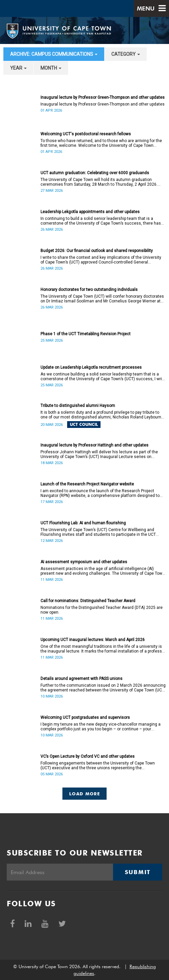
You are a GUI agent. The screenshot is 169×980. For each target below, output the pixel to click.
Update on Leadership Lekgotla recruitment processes (91, 367)
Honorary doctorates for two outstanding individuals (89, 290)
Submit (138, 872)
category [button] (126, 54)
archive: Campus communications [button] (54, 54)
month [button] (51, 68)
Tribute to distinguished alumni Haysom (78, 406)
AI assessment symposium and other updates (84, 562)
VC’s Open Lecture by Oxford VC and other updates (88, 756)
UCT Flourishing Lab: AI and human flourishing (83, 523)
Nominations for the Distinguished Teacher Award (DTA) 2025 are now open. (102, 610)
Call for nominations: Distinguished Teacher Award (88, 601)
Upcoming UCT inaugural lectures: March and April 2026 (93, 640)
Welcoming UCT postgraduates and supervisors (85, 717)
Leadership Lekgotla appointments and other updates (90, 212)
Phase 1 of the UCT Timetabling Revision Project (86, 334)
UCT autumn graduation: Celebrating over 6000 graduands (95, 173)
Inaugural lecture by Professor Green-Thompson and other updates (103, 97)
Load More (84, 794)
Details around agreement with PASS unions (81, 679)
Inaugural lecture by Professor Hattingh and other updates (94, 445)
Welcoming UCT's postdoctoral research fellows (86, 134)
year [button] (18, 68)
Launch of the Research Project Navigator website (87, 484)
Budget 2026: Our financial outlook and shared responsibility (97, 251)
